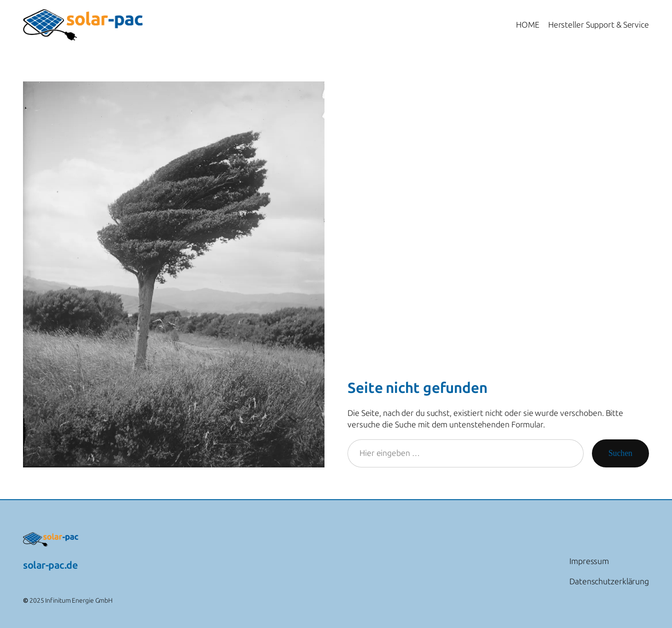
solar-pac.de (50, 565)
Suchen (620, 453)
